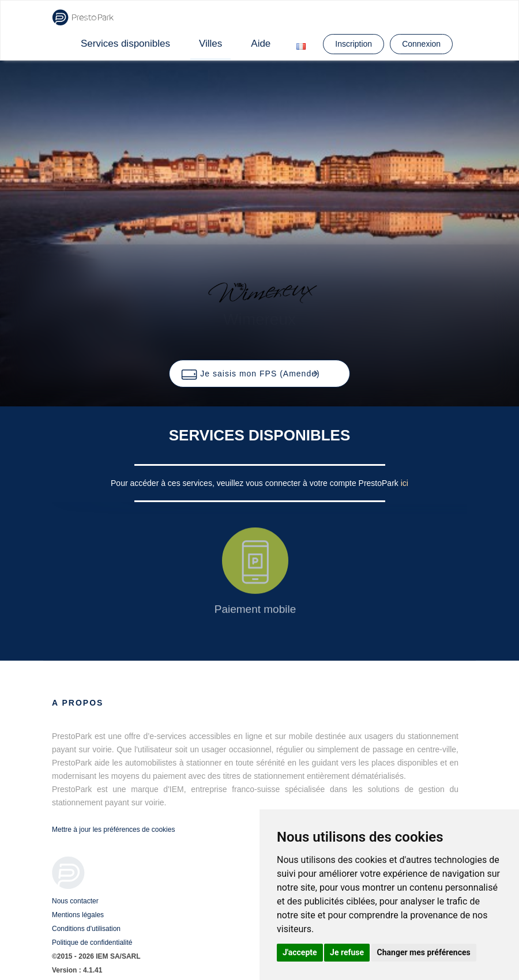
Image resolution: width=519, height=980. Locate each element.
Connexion (421, 44)
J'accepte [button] (300, 952)
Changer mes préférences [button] (424, 952)
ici (405, 483)
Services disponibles (125, 44)
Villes (210, 44)
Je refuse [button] (347, 952)
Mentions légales (78, 915)
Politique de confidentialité (92, 943)
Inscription (353, 44)
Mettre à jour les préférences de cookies (113, 830)
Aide (261, 44)
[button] (259, 374)
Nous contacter (75, 901)
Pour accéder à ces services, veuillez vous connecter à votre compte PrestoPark (256, 483)
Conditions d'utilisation (86, 929)
